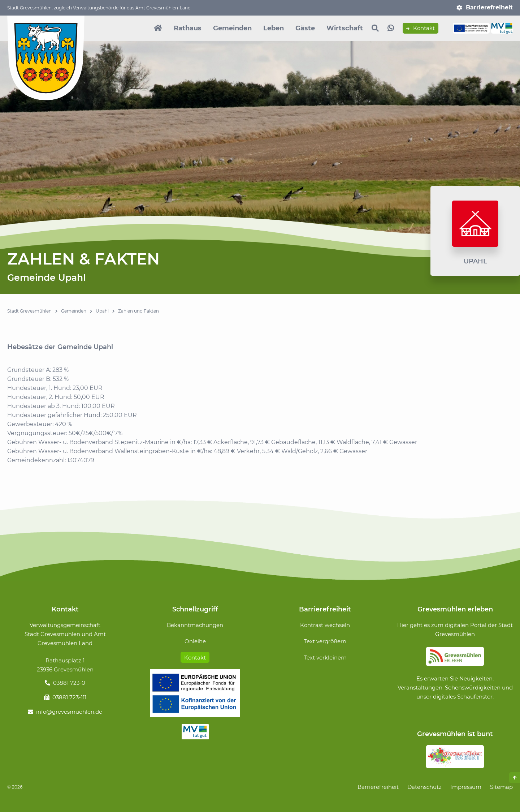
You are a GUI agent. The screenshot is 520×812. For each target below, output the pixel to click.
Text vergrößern (325, 641)
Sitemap (501, 787)
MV (195, 732)
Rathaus (188, 28)
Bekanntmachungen (195, 625)
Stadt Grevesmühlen (29, 311)
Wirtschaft (345, 28)
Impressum (466, 787)
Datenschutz (424, 787)
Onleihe (195, 641)
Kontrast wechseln (325, 625)
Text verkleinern (325, 658)
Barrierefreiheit (489, 7)
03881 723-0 (69, 683)
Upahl (102, 311)
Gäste (305, 28)
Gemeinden (232, 28)
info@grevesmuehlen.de (69, 712)
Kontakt (421, 28)
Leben (274, 28)
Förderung (195, 693)
